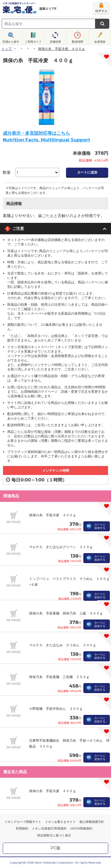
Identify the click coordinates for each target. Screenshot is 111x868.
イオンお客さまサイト (60, 822)
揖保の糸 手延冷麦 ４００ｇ (53, 515)
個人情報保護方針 (92, 822)
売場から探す (11, 42)
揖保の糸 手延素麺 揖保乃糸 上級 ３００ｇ (66, 613)
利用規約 (22, 828)
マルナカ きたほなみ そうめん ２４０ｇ (63, 645)
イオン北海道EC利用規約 (49, 828)
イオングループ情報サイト (23, 822)
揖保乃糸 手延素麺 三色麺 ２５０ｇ (59, 677)
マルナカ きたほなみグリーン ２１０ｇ (61, 547)
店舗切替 (55, 42)
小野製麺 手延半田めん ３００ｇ (56, 709)
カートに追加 (87, 172)
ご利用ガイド (33, 42)
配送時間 (77, 42)
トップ (6, 49)
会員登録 (100, 42)
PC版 (55, 848)
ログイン (101, 11)
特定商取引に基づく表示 (54, 835)
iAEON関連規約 (81, 828)
